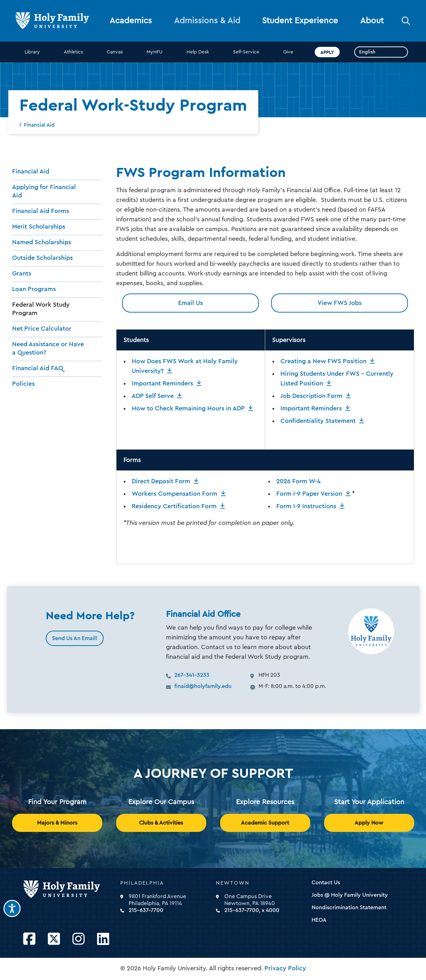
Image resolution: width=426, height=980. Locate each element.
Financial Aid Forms (41, 211)
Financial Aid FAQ (38, 368)
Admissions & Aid (207, 21)
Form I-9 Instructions (306, 506)
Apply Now (369, 823)
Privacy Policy (285, 968)
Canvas (115, 52)
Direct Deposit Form (161, 481)
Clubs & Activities (161, 823)
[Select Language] (381, 52)
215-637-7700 (146, 910)
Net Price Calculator (42, 329)
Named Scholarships (42, 242)
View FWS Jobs (340, 303)
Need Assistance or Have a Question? (48, 348)
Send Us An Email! (75, 638)
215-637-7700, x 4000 (252, 910)
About (372, 21)
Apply (327, 52)
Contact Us (326, 883)
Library (32, 52)
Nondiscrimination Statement (349, 907)
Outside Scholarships (42, 258)
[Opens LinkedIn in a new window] (103, 939)
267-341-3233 (192, 675)
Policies (23, 384)
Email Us (190, 303)
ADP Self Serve (153, 396)
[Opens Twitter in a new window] (54, 939)
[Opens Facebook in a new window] (29, 939)
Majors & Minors (57, 823)
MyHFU (155, 52)
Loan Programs (34, 289)
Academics (131, 21)
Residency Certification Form (174, 506)
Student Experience (300, 21)
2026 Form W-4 (298, 481)
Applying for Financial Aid (44, 191)
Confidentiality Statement (318, 421)
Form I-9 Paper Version (309, 494)
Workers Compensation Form (175, 494)
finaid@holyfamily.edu (203, 686)
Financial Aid (39, 125)
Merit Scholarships (39, 227)
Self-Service (246, 52)
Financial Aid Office (203, 614)
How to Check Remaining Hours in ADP (188, 408)
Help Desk (198, 52)
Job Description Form (311, 396)
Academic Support (265, 823)
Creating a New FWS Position (323, 361)
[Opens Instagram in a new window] (79, 939)
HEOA (319, 920)
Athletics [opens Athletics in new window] (73, 52)
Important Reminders (162, 383)
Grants (22, 273)
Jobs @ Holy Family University (350, 895)
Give (288, 52)
